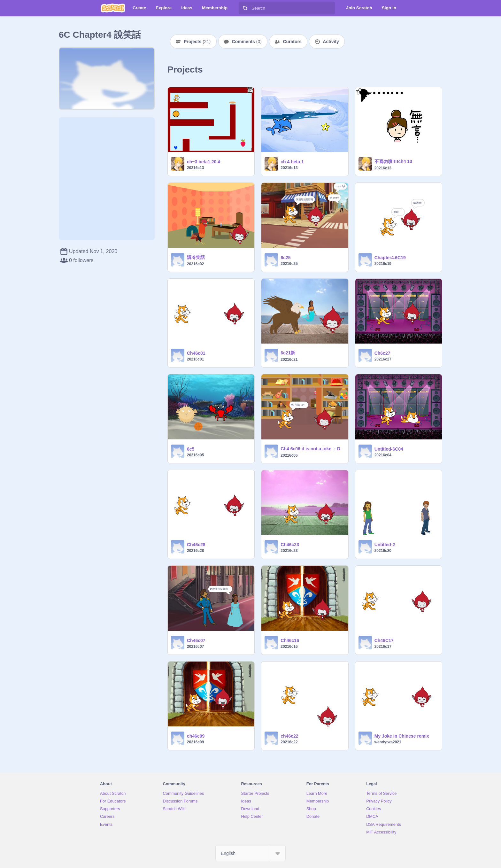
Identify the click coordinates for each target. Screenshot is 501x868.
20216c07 (195, 647)
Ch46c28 (196, 545)
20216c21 (289, 360)
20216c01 (195, 359)
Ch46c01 (196, 353)
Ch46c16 (290, 640)
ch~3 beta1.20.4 (204, 162)
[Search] (245, 8)
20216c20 (383, 551)
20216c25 (289, 264)
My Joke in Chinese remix (402, 736)
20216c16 (289, 647)
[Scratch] (113, 8)
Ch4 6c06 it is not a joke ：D (310, 449)
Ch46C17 (384, 640)
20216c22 (289, 742)
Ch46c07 (196, 640)
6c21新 (288, 353)
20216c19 (383, 264)
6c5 (191, 449)
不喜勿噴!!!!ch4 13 (393, 161)
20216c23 (289, 551)
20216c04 (383, 455)
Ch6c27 (382, 353)
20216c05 (195, 455)
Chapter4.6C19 (390, 258)
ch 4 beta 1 (292, 162)
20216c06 (289, 455)
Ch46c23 (290, 545)
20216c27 (383, 359)
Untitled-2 (385, 545)
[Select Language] (250, 853)
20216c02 (195, 264)
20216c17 (383, 647)
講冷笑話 (196, 257)
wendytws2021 (388, 742)
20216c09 (195, 742)
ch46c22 (289, 736)
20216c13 (195, 168)
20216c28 (195, 551)
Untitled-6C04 (389, 449)
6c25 (285, 258)
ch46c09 (196, 736)
